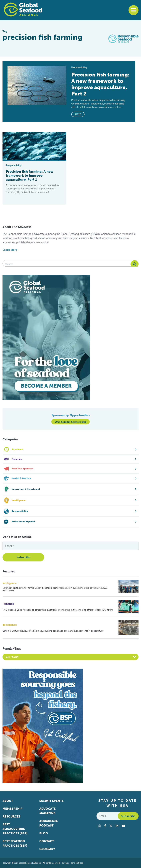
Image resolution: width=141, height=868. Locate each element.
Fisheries (8, 604)
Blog (44, 833)
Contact (47, 841)
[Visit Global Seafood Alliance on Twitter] (111, 826)
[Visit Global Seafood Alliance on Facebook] (105, 826)
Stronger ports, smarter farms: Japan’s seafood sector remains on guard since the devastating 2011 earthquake (55, 589)
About (8, 801)
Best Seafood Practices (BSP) (15, 843)
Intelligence (10, 583)
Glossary (47, 849)
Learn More (10, 250)
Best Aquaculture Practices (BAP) (15, 829)
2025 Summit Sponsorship (71, 422)
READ (78, 114)
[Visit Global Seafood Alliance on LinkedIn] (117, 826)
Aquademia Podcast (48, 823)
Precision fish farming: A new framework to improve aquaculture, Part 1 (30, 175)
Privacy (65, 863)
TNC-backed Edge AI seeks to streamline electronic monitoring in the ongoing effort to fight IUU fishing (58, 610)
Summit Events (51, 801)
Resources (11, 817)
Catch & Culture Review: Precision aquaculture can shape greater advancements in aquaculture (53, 631)
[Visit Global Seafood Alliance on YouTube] (123, 826)
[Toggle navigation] (133, 10)
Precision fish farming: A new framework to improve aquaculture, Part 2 (100, 84)
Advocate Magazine (47, 811)
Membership (12, 809)
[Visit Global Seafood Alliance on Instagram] (99, 826)
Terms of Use (77, 863)
